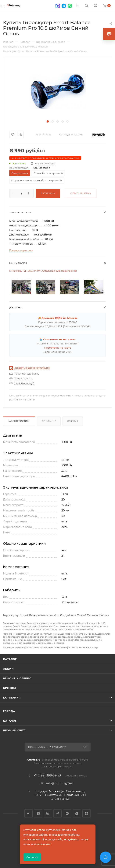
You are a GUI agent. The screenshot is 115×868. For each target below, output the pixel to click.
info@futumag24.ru (60, 783)
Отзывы (73, 421)
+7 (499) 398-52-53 (47, 776)
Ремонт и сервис (17, 678)
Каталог (10, 659)
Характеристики (19, 421)
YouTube (67, 813)
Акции (8, 669)
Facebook (38, 813)
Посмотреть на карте (58, 348)
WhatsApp (77, 813)
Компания (12, 698)
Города (9, 711)
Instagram (48, 813)
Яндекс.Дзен (86, 813)
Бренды (9, 688)
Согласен (32, 857)
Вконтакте (29, 813)
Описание (49, 421)
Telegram (57, 813)
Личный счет (14, 730)
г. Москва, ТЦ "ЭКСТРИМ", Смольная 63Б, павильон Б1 (43, 271)
